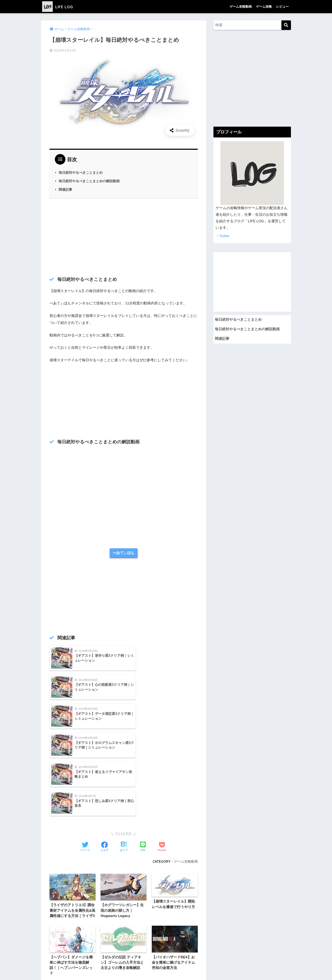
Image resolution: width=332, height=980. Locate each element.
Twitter (224, 236)
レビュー (282, 6)
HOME (166, 960)
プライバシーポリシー (137, 969)
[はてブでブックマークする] (124, 761)
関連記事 (65, 189)
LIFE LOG (60, 6)
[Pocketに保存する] (162, 761)
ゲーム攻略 (264, 6)
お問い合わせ (201, 969)
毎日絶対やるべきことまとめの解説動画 (89, 181)
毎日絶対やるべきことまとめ (81, 172)
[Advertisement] (124, 236)
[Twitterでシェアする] (85, 761)
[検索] (286, 25)
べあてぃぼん (124, 553)
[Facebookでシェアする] (104, 761)
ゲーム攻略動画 (241, 6)
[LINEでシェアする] (143, 761)
